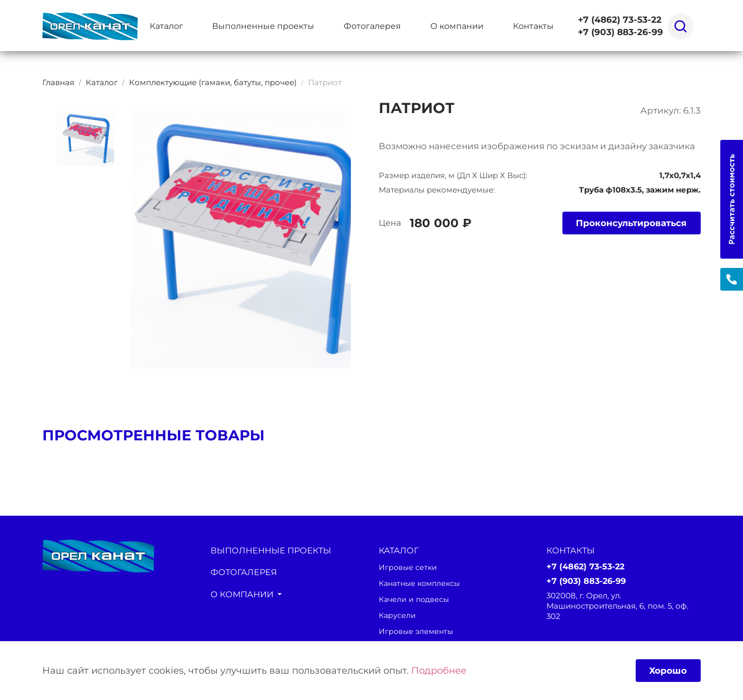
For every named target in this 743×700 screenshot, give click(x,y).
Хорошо (667, 670)
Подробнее (439, 670)
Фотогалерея (372, 26)
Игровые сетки (409, 567)
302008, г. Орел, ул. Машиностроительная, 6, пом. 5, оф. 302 (617, 607)
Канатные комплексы (422, 583)
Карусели (398, 615)
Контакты (533, 26)
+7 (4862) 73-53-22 (620, 20)
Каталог (166, 26)
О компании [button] (457, 26)
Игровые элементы (417, 631)
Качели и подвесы (416, 599)
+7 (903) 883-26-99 (620, 32)
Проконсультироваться (627, 223)
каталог (399, 550)
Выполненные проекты (263, 26)
